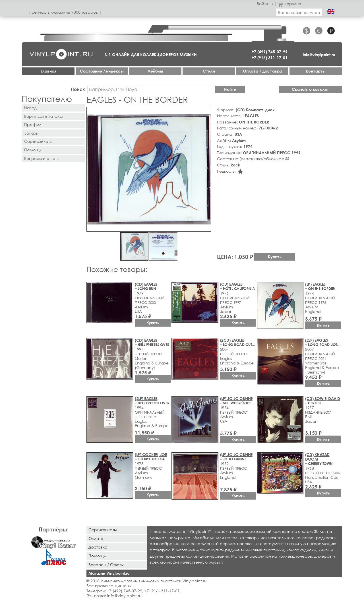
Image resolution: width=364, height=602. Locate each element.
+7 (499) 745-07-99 (270, 52)
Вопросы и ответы (42, 158)
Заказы (31, 133)
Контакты (316, 71)
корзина (290, 4)
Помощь (33, 150)
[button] (206, 112)
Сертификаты (38, 141)
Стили (209, 71)
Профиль (34, 124)
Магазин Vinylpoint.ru (109, 573)
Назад (30, 108)
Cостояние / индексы (102, 71)
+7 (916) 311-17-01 (270, 58)
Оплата (96, 538)
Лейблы (155, 71)
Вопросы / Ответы (106, 565)
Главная (48, 71)
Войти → (265, 4)
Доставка (98, 547)
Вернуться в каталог (44, 116)
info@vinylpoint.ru (319, 54)
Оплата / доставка (262, 71)
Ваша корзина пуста (299, 12)
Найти (230, 89)
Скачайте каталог (310, 89)
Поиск (78, 89)
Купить (275, 256)
